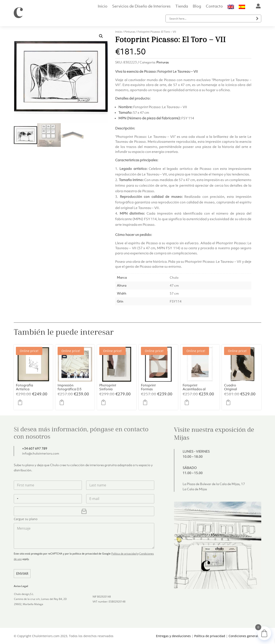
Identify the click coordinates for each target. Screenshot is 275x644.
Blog (197, 7)
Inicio (103, 7)
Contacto (214, 7)
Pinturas (130, 32)
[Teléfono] (48, 499)
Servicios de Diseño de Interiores (141, 7)
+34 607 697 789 (35, 448)
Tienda (182, 7)
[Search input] (211, 18)
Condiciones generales (245, 636)
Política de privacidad (124, 554)
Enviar (22, 573)
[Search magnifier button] (257, 18)
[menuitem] (231, 8)
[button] (101, 36)
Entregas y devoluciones (173, 636)
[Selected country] (17, 499)
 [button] (21, 402)
